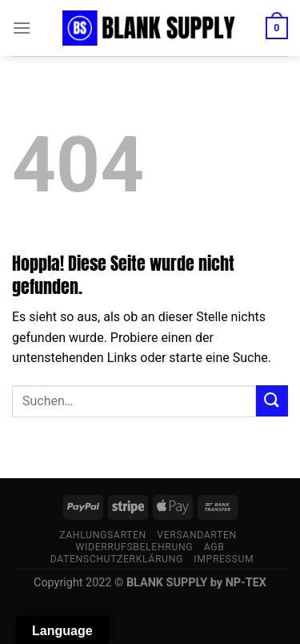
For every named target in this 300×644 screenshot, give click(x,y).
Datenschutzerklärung (117, 559)
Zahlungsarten (103, 535)
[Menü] (22, 28)
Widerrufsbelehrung (135, 547)
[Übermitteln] (272, 401)
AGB (214, 547)
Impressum (224, 559)
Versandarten (197, 535)
